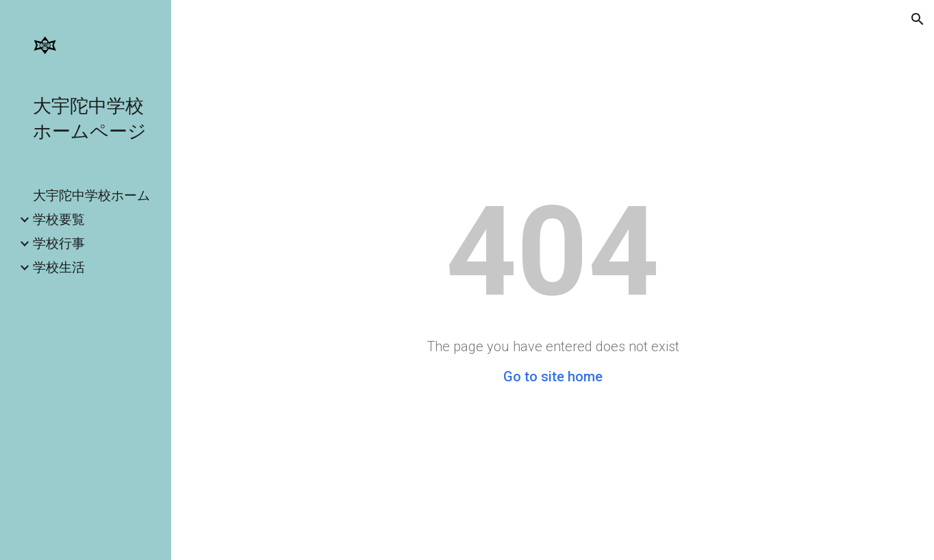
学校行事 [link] (59, 243)
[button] (918, 19)
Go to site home (553, 377)
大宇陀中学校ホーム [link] (91, 195)
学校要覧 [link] (59, 219)
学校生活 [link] (59, 267)
